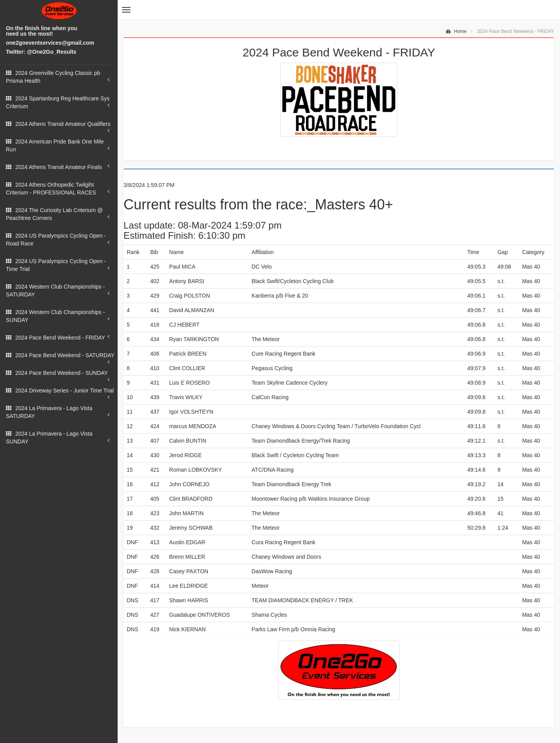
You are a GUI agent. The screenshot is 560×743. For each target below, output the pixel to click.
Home (456, 31)
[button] (126, 10)
